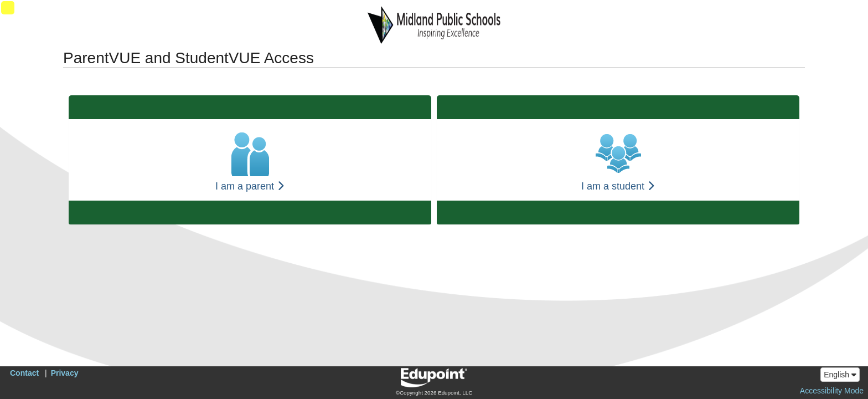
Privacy (65, 373)
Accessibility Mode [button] (832, 391)
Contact (24, 373)
